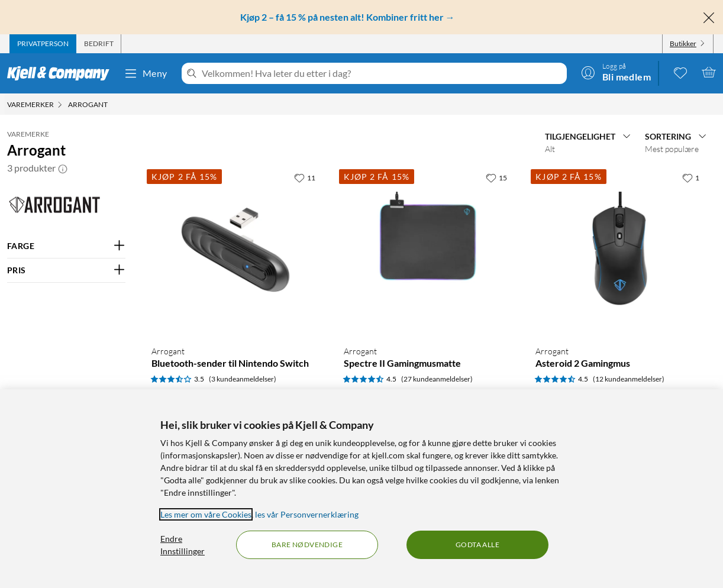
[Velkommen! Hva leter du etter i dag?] (382, 73)
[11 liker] (305, 177)
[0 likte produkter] (680, 72)
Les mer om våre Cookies (206, 514)
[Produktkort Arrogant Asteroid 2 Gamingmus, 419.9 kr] (620, 251)
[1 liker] (691, 177)
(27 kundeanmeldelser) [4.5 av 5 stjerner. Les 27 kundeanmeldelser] (437, 379)
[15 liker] (496, 177)
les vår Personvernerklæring (307, 514)
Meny (146, 73)
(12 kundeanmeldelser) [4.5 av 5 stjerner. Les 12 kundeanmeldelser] (629, 379)
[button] (63, 168)
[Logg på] (616, 72)
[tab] (43, 44)
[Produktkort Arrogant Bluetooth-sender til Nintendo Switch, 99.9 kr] (236, 251)
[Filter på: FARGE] (66, 246)
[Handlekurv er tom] (709, 72)
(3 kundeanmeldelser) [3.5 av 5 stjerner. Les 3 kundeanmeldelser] (243, 379)
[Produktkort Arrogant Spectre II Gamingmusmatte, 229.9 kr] (428, 251)
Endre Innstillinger (183, 545)
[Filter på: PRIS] (66, 270)
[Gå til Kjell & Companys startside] (62, 73)
